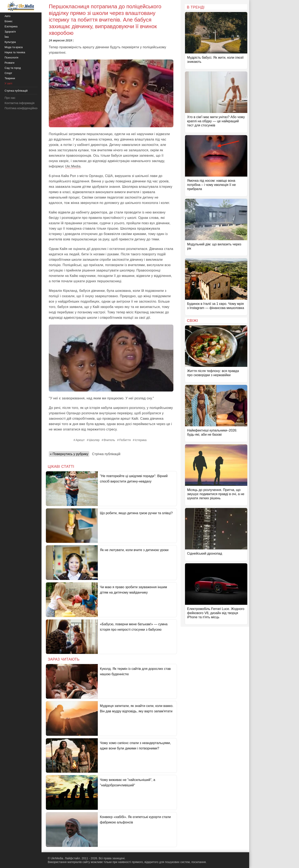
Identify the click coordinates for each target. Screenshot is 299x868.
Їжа (7, 37)
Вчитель (109, 440)
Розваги (9, 63)
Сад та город (13, 68)
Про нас (10, 98)
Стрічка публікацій (106, 454)
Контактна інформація (20, 103)
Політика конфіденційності (22, 108)
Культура (10, 42)
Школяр (94, 440)
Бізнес (9, 21)
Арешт (80, 440)
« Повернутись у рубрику (69, 454)
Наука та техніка (15, 52)
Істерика (141, 440)
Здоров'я (10, 32)
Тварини (10, 78)
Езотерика (11, 26)
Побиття (125, 440)
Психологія (11, 58)
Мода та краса (14, 47)
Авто (7, 16)
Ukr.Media (73, 166)
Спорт (8, 73)
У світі (8, 83)
